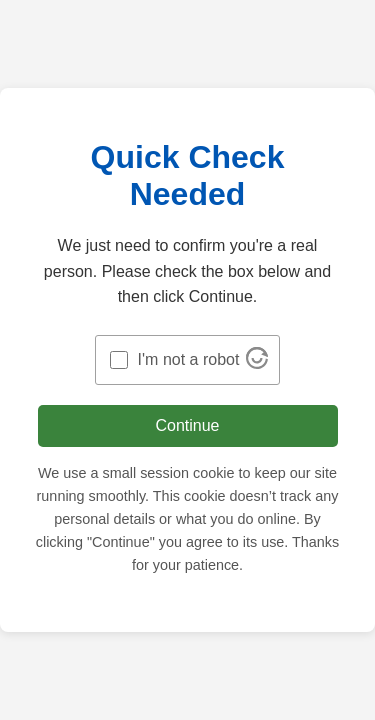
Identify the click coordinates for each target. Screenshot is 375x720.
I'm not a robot (189, 359)
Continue (187, 425)
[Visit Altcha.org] (257, 363)
